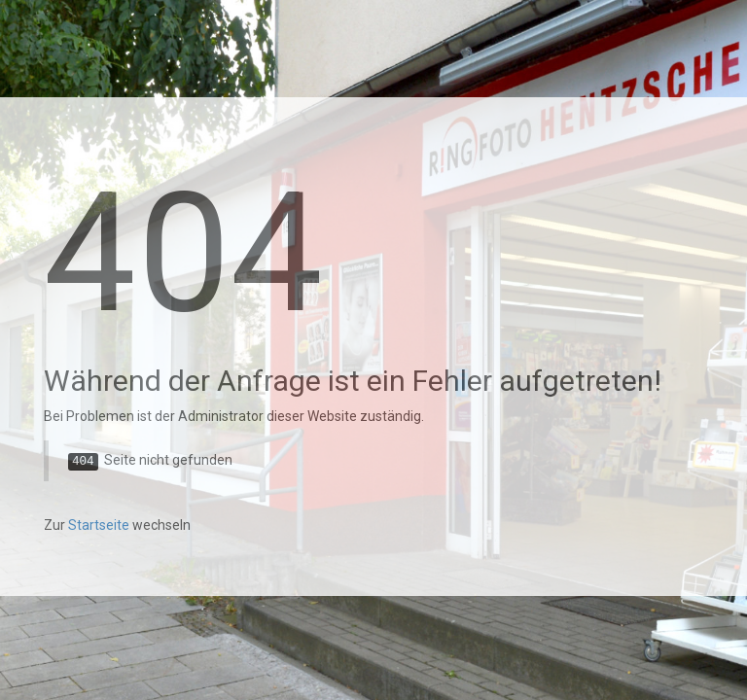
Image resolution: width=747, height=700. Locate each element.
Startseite (99, 525)
